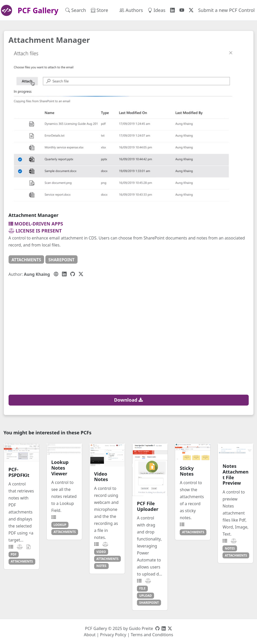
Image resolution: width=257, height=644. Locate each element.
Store (99, 10)
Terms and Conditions (152, 635)
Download (129, 400)
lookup (60, 525)
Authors (131, 10)
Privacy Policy (113, 635)
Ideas (157, 10)
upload (146, 595)
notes (101, 566)
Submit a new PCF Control (226, 10)
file (142, 588)
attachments (26, 260)
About (90, 635)
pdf (13, 554)
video (101, 552)
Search (76, 10)
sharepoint (61, 260)
